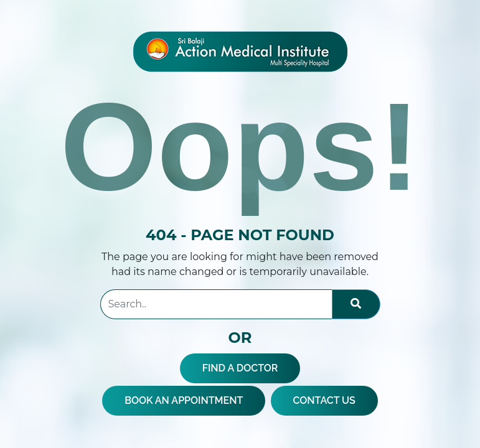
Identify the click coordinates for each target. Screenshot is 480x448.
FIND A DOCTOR (240, 368)
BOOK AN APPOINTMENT (184, 400)
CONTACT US (324, 400)
